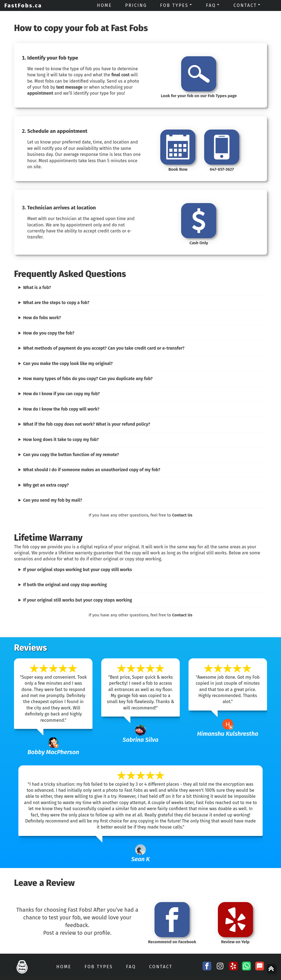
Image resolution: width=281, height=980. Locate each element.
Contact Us (182, 515)
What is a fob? (37, 287)
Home (64, 967)
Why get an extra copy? (46, 485)
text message (69, 87)
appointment (40, 93)
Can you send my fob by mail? (53, 500)
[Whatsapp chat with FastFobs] (246, 967)
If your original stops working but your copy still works (78, 570)
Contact (161, 967)
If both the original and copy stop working (65, 585)
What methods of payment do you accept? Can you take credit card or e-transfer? (104, 348)
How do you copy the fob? (49, 333)
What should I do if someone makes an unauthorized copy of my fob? (92, 470)
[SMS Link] (260, 967)
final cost (120, 75)
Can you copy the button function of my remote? (71, 455)
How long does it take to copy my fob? (61, 440)
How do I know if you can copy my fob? (61, 394)
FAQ (131, 967)
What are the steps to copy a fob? (56, 303)
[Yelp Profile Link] (233, 967)
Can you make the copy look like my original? (68, 363)
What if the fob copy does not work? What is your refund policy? (87, 424)
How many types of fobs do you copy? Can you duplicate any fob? (88, 379)
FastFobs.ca (23, 5)
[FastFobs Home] (22, 967)
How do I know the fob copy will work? (61, 409)
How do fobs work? (42, 318)
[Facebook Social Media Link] (207, 967)
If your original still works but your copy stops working (78, 600)
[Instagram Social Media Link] (220, 967)
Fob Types (99, 967)
